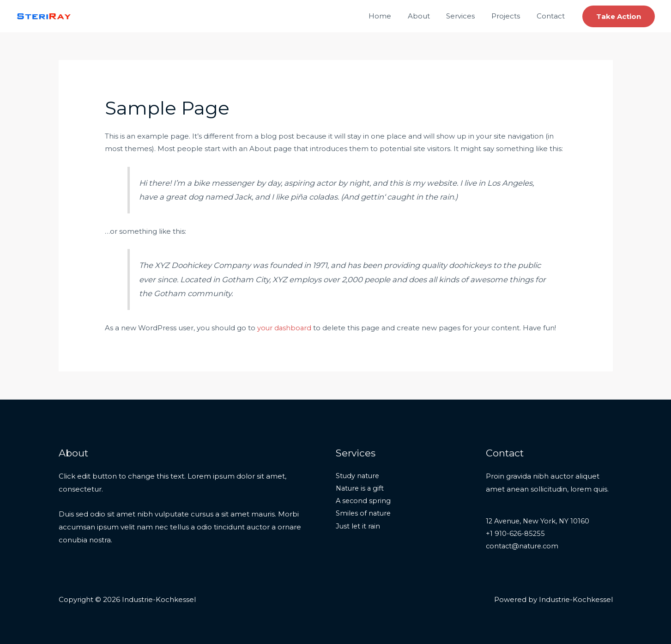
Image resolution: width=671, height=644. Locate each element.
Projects (510, 16)
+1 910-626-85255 (516, 534)
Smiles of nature (364, 514)
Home (392, 16)
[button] (619, 16)
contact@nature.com (524, 547)
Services (467, 16)
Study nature (358, 476)
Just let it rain (359, 527)
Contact (552, 16)
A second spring (364, 502)
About (428, 16)
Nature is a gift (361, 489)
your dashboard (285, 328)
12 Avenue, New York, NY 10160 (539, 521)
